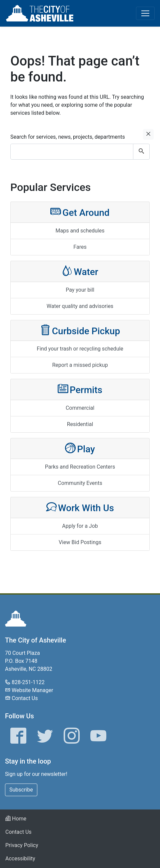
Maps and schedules (80, 231)
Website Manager (32, 690)
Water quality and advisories (80, 306)
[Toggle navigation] (145, 13)
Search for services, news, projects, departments (68, 137)
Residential (80, 424)
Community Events (80, 483)
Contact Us (25, 698)
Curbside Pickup (80, 330)
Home (16, 819)
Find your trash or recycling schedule (80, 349)
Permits (80, 389)
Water (80, 271)
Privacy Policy (22, 845)
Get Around (80, 212)
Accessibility (20, 859)
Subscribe (21, 790)
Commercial (80, 408)
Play (80, 448)
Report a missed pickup (80, 365)
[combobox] (80, 152)
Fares (80, 247)
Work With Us (80, 507)
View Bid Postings (80, 542)
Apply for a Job (80, 526)
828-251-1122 (28, 682)
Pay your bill (80, 290)
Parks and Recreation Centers (80, 467)
